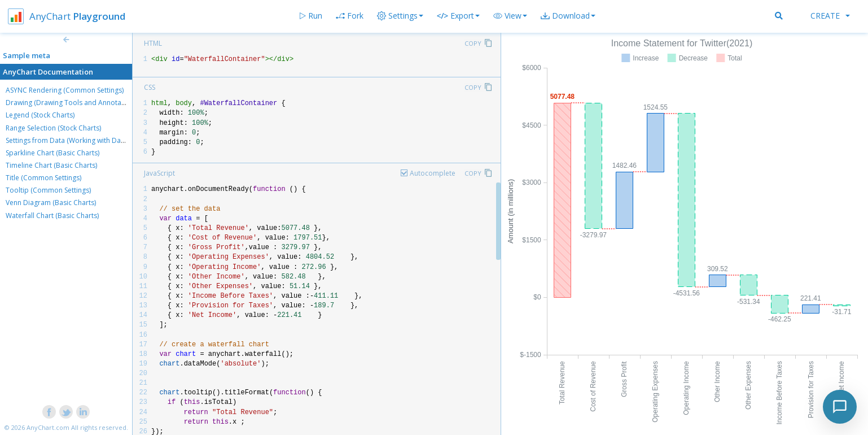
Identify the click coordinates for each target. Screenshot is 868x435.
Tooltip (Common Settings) (48, 190)
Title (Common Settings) (43, 178)
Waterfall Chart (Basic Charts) (52, 216)
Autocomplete (433, 173)
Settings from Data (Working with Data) (67, 140)
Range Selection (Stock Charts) (53, 128)
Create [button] (830, 16)
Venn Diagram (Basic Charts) (51, 203)
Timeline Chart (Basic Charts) (51, 165)
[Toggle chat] (840, 407)
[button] (510, 16)
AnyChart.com (48, 427)
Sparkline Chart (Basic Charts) (52, 153)
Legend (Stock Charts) (40, 115)
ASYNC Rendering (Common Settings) (65, 90)
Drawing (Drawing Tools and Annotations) (72, 103)
